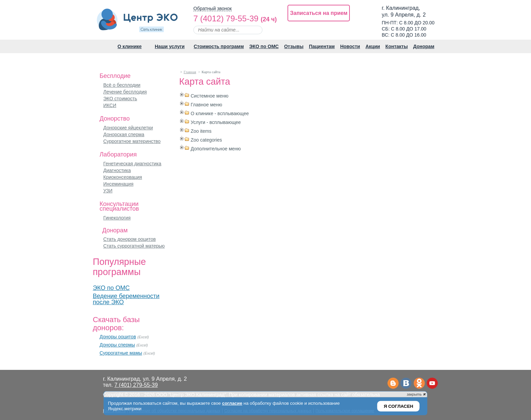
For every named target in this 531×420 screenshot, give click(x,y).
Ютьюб (432, 384)
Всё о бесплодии (122, 85)
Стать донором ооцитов (130, 239)
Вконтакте (406, 384)
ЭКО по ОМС (111, 288)
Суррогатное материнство (132, 141)
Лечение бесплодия (125, 92)
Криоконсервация (123, 177)
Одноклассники (419, 384)
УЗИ (108, 191)
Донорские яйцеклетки (128, 128)
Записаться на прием (319, 13)
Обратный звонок (213, 9)
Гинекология (117, 218)
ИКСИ (110, 105)
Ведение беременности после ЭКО (126, 299)
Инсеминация (118, 184)
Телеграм (393, 384)
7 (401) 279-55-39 (136, 385)
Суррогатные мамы (121, 353)
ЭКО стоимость (120, 99)
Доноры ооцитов (118, 337)
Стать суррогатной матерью (134, 246)
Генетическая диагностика (132, 164)
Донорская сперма (124, 134)
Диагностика (117, 170)
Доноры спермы (117, 345)
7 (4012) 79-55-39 (226, 18)
